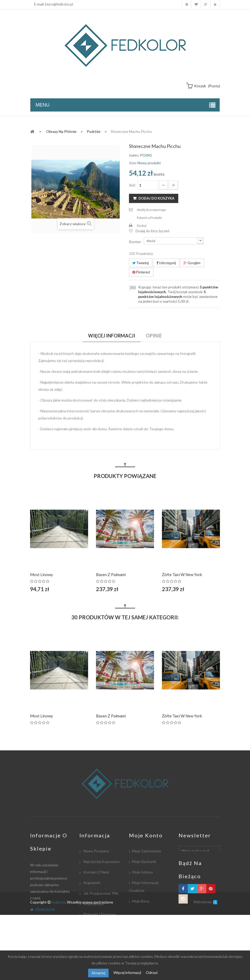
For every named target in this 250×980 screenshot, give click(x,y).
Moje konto (187, 5)
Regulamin (92, 883)
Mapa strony (93, 946)
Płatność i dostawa (99, 914)
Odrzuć (152, 972)
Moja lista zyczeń (196, 5)
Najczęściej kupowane (101, 861)
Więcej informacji (128, 972)
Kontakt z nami (96, 872)
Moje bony (141, 901)
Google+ (192, 263)
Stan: (133, 163)
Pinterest (141, 272)
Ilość (132, 185)
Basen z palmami (111, 575)
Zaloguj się (215, 5)
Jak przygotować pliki (100, 893)
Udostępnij (166, 263)
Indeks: (134, 155)
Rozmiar (135, 242)
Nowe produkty (96, 851)
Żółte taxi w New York (182, 575)
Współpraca (93, 904)
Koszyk (206, 5)
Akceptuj (98, 973)
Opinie (154, 336)
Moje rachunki (144, 861)
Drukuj (142, 226)
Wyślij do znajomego (151, 210)
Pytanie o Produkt (149, 218)
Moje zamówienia (146, 851)
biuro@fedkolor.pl (59, 4)
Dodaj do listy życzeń (153, 231)
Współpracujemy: (97, 925)
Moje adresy (143, 872)
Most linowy (42, 575)
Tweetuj (141, 263)
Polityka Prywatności (100, 935)
